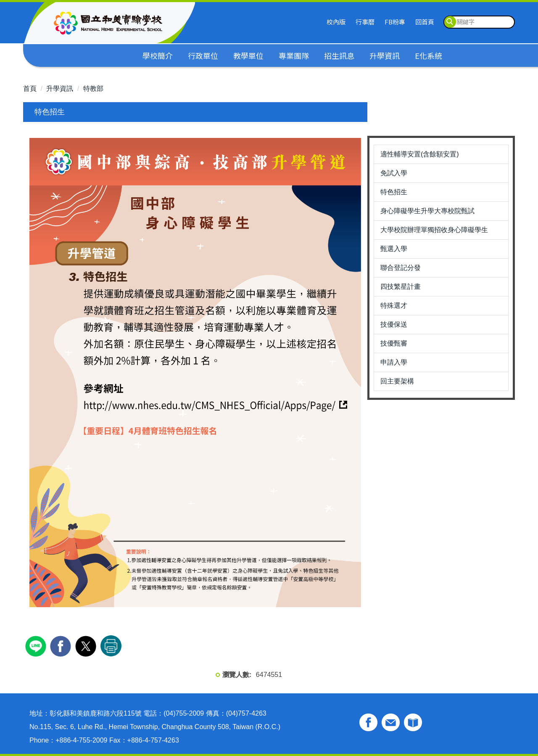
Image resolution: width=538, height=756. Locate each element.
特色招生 (394, 192)
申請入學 (394, 362)
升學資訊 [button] (385, 56)
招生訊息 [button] (339, 56)
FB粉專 (395, 22)
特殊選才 (394, 305)
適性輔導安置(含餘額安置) (420, 154)
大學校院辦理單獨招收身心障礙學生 (434, 230)
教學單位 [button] (248, 56)
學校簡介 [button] (158, 56)
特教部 (93, 89)
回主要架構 (397, 381)
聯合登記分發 (401, 268)
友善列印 (111, 646)
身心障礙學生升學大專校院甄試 (427, 211)
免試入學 (394, 173)
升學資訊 (60, 89)
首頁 (30, 89)
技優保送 (394, 324)
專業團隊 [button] (294, 56)
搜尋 (450, 22)
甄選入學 (394, 249)
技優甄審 (394, 343)
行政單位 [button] (203, 56)
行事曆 (365, 22)
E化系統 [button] (429, 56)
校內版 (336, 22)
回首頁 (425, 22)
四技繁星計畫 (401, 287)
